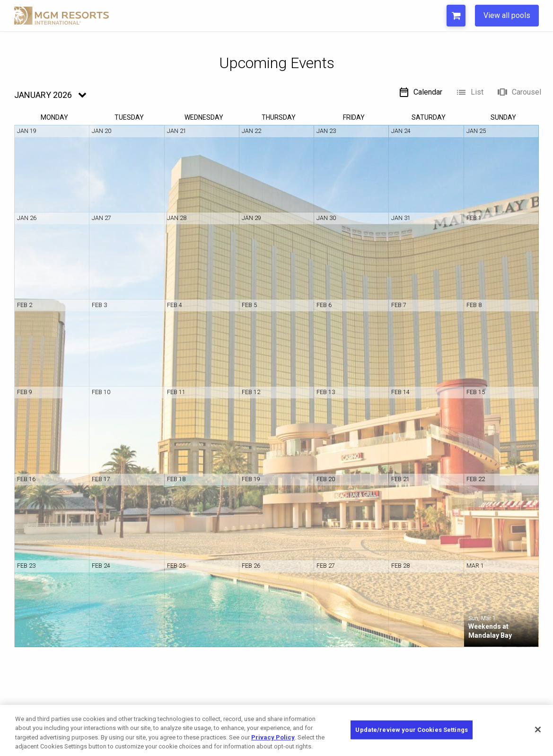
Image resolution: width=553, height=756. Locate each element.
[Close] (538, 730)
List (470, 92)
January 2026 (43, 95)
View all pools (507, 15)
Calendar (420, 92)
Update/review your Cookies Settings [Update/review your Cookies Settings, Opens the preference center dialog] (412, 730)
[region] (276, 730)
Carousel (519, 92)
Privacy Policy (273, 737)
